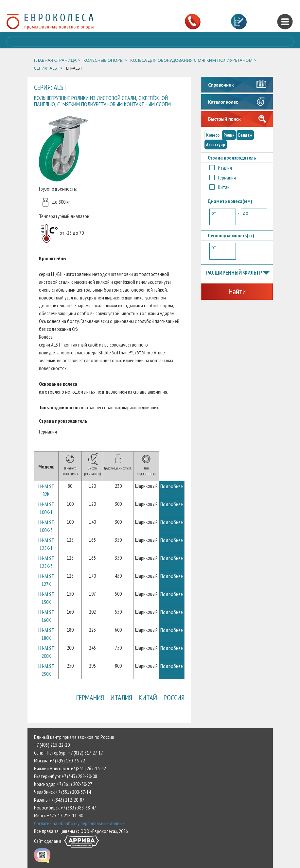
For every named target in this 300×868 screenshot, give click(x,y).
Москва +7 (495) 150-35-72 (60, 760)
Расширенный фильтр (238, 273)
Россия (174, 698)
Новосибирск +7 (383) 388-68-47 (65, 808)
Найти (237, 291)
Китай (148, 698)
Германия (90, 698)
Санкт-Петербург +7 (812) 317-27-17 (69, 753)
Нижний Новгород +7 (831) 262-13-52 (70, 768)
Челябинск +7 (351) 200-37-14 (62, 792)
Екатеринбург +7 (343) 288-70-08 (66, 776)
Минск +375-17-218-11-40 (59, 815)
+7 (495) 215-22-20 (52, 745)
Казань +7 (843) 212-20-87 (59, 800)
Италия (121, 698)
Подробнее (172, 486)
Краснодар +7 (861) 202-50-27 (63, 784)
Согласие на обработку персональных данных (79, 823)
